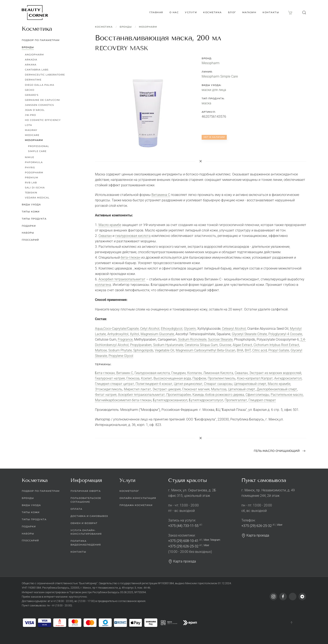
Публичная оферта (86, 491)
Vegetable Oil (165, 350)
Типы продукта (34, 219)
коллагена (103, 285)
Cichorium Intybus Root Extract (276, 345)
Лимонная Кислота (218, 373)
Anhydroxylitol (118, 334)
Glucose (225, 345)
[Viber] (293, 597)
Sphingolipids (143, 350)
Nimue (29, 157)
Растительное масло (287, 395)
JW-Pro (30, 115)
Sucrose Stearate (220, 339)
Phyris (30, 167)
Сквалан (105, 236)
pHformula (34, 162)
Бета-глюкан (105, 373)
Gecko (30, 90)
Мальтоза (219, 389)
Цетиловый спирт (242, 389)
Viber (206, 540)
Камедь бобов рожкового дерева (218, 395)
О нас (174, 12)
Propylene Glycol (121, 356)
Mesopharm (148, 27)
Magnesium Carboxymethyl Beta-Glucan (206, 350)
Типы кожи (31, 212)
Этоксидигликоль (109, 389)
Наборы (28, 233)
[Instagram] (273, 597)
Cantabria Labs (37, 70)
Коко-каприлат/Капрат (255, 378)
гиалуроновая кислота (133, 236)
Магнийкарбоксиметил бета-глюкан (123, 400)
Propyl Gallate (279, 350)
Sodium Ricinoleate (192, 339)
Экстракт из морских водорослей (275, 373)
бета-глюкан (131, 257)
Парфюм (199, 378)
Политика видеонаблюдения (86, 543)
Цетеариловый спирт (250, 384)
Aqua (99, 329)
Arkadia (31, 60)
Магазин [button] (249, 12)
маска (206, 103)
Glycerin (190, 329)
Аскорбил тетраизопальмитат (122, 279)
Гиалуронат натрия (110, 378)
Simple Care (37, 151)
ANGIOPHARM (34, 55)
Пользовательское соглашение (86, 500)
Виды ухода (31, 204)
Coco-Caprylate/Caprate (121, 329)
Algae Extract (242, 345)
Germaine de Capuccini (42, 100)
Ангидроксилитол (288, 378)
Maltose (101, 350)
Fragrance (125, 339)
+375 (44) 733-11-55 (183, 526)
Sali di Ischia (35, 188)
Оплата (76, 509)
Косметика (104, 27)
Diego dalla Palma (40, 85)
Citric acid (260, 350)
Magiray (31, 130)
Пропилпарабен (179, 395)
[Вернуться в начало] (35, 13)
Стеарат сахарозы (218, 384)
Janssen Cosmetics (39, 105)
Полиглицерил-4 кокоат (154, 384)
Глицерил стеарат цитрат (115, 384)
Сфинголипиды (257, 395)
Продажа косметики (136, 505)
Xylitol (135, 334)
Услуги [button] (191, 12)
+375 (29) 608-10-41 (183, 541)
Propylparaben (141, 345)
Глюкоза (133, 378)
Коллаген (195, 373)
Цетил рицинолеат (188, 384)
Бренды (126, 27)
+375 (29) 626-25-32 (183, 546)
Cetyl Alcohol (150, 329)
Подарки (29, 226)
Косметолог (129, 491)
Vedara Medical (37, 198)
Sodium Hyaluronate (168, 345)
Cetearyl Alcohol (234, 329)
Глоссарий (30, 240)
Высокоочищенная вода (172, 378)
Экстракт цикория (167, 389)
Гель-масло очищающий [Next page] (280, 451)
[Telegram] (302, 597)
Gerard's (32, 95)
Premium (32, 178)
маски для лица (214, 90)
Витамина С (161, 195)
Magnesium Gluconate (157, 334)
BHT (248, 350)
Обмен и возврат (84, 523)
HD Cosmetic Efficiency (43, 120)
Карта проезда (182, 561)
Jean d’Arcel (35, 110)
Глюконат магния (196, 389)
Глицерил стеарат (262, 400)
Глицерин (179, 373)
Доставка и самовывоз (89, 516)
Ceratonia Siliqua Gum (201, 345)
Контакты (271, 12)
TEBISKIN (31, 193)
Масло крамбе (110, 225)
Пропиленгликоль (222, 378)
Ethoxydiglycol (172, 329)
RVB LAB (31, 183)
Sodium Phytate (120, 350)
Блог (232, 12)
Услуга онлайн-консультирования (86, 532)
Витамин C (125, 373)
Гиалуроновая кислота (152, 373)
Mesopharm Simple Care (220, 76)
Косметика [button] (212, 12)
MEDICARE (32, 135)
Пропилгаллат (236, 400)
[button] (304, 13)
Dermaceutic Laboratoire (45, 75)
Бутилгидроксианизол (170, 400)
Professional (39, 146)
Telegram (215, 540)
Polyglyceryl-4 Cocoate (285, 334)
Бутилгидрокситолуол (206, 400)
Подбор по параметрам (41, 40)
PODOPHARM (34, 172)
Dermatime (33, 80)
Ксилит (147, 378)
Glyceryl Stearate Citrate (249, 334)
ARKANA (31, 65)
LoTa (28, 125)
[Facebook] (283, 597)
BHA (240, 350)
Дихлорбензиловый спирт (277, 389)
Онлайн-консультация (138, 498)
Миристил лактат (137, 389)
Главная (156, 12)
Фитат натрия (106, 395)
